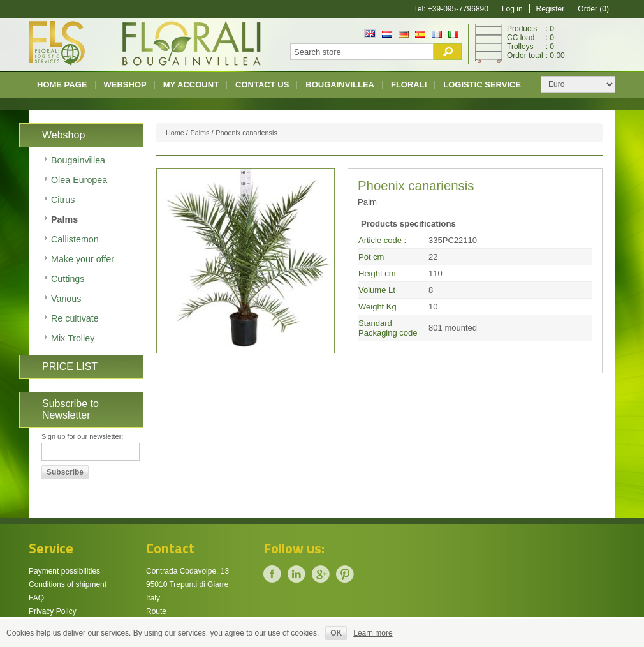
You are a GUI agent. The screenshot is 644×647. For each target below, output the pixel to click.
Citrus (63, 200)
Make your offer (83, 259)
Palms (64, 219)
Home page (62, 85)
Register (551, 9)
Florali (409, 85)
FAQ (36, 598)
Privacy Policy (53, 611)
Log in (512, 9)
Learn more (373, 633)
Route (156, 611)
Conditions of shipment (68, 584)
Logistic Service (482, 85)
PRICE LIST (70, 367)
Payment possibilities (64, 571)
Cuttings (68, 279)
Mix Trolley (73, 338)
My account (191, 85)
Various (66, 299)
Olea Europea (79, 180)
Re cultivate (75, 318)
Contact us (262, 85)
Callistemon (75, 239)
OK (336, 633)
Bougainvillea (340, 85)
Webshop (125, 85)
